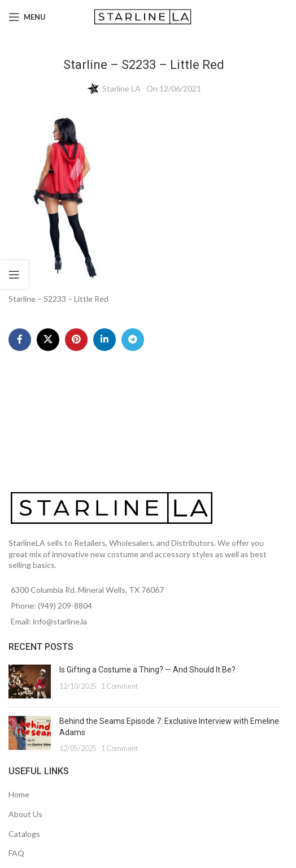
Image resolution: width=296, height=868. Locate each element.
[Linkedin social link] (105, 340)
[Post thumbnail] (30, 682)
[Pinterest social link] (76, 340)
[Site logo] (144, 16)
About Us (25, 814)
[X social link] (48, 340)
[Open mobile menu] (27, 17)
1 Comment (119, 686)
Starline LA (121, 88)
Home (19, 794)
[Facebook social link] (20, 340)
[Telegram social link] (133, 340)
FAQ (16, 853)
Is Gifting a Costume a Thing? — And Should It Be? (147, 670)
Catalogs (24, 834)
